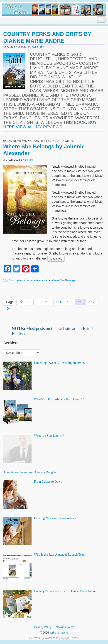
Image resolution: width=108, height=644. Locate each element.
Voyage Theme (70, 638)
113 (48, 302)
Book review (16, 280)
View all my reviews (39, 127)
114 (59, 302)
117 (92, 302)
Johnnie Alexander (37, 280)
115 (70, 302)
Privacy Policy (43, 627)
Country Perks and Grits (52, 141)
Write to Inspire (59, 633)
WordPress (51, 638)
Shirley (38, 47)
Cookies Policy (65, 627)
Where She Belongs (63, 280)
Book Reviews (15, 141)
